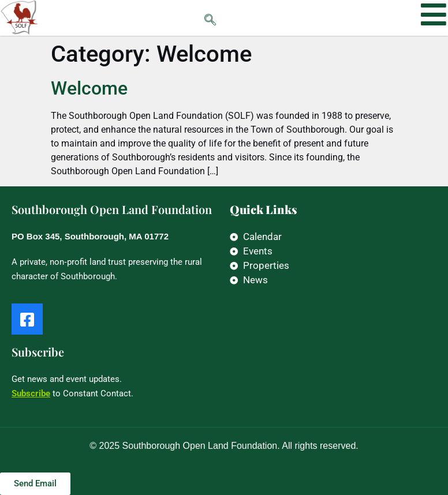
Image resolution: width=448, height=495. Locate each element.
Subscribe (31, 393)
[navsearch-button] (187, 18)
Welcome (89, 88)
